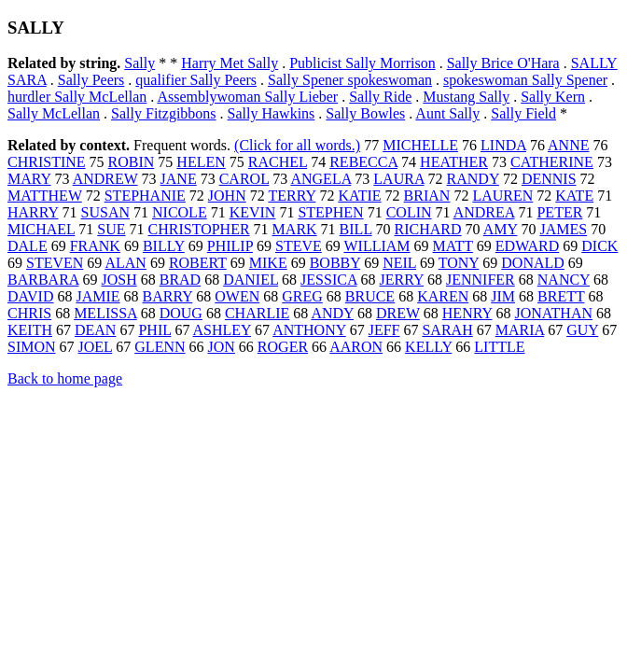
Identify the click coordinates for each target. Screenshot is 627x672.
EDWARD (527, 246)
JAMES (563, 229)
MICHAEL (41, 229)
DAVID (30, 296)
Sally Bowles (365, 113)
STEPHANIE (145, 196)
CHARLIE (257, 313)
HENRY (467, 313)
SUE (111, 229)
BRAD (180, 280)
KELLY (428, 347)
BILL (356, 229)
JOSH (118, 280)
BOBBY (335, 263)
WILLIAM (376, 246)
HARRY (33, 212)
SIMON (32, 347)
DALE (28, 246)
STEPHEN (330, 212)
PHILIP (230, 246)
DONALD (533, 263)
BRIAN (427, 196)
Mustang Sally (466, 97)
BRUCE (370, 296)
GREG (302, 296)
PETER (559, 212)
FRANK (95, 246)
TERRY (292, 196)
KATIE (359, 196)
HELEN (201, 162)
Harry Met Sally (230, 63)
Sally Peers (91, 80)
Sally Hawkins (272, 113)
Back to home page (65, 378)
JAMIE (98, 296)
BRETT (561, 296)
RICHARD (428, 229)
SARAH (447, 330)
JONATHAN (553, 313)
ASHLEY (223, 330)
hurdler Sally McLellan (77, 97)
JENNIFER (481, 280)
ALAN (125, 263)
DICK (599, 246)
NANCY (564, 280)
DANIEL (251, 280)
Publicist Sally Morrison (362, 63)
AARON (356, 347)
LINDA (503, 145)
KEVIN (253, 212)
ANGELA (320, 179)
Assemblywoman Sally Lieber (247, 97)
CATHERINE (552, 162)
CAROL (244, 179)
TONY (459, 263)
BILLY (164, 246)
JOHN (227, 196)
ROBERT (198, 263)
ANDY (332, 313)
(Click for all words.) (297, 145)
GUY (582, 330)
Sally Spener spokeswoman (350, 80)
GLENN (160, 347)
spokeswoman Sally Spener (525, 80)
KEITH (30, 330)
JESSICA (328, 280)
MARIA (520, 330)
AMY (501, 229)
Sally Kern (553, 97)
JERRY (402, 280)
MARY (29, 179)
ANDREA (484, 212)
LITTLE (499, 347)
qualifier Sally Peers (196, 80)
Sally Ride (380, 97)
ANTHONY (309, 330)
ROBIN (132, 162)
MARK (295, 229)
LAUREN (502, 196)
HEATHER (454, 162)
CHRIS (29, 313)
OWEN (237, 296)
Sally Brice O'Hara (503, 63)
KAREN (443, 296)
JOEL (96, 347)
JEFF (384, 330)
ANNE (568, 145)
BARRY (168, 296)
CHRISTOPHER (199, 229)
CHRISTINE (47, 162)
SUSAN (105, 212)
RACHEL (278, 162)
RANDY (473, 179)
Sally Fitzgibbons (163, 113)
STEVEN (55, 263)
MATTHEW (45, 196)
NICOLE (180, 212)
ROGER (283, 347)
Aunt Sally (447, 113)
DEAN (95, 330)
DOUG (181, 313)
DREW (398, 313)
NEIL (399, 263)
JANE (179, 179)
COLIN (409, 212)
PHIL (154, 330)
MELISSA (105, 313)
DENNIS (549, 179)
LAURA (398, 179)
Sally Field (523, 113)
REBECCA (363, 162)
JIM (503, 296)
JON (222, 347)
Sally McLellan (54, 113)
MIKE (268, 263)
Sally (139, 63)
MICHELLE (420, 145)
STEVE (299, 246)
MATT (453, 246)
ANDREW (105, 179)
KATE (574, 196)
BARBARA (43, 280)
